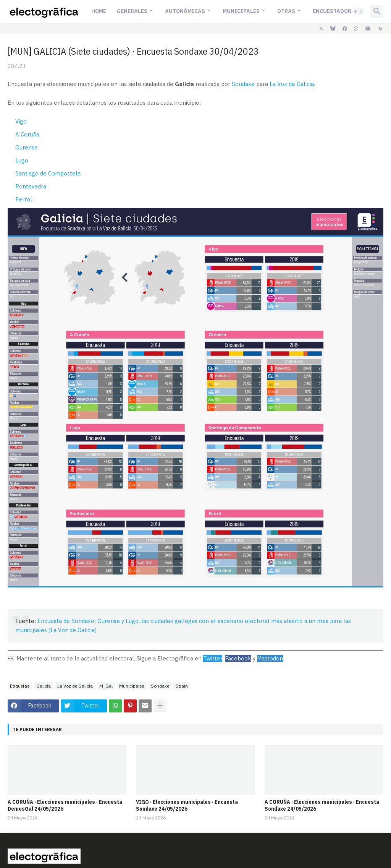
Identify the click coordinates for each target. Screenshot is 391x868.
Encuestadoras (336, 11)
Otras (286, 11)
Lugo (22, 160)
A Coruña (27, 134)
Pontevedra (31, 186)
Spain (182, 686)
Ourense (27, 147)
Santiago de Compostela (48, 173)
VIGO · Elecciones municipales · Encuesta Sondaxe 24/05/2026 (187, 805)
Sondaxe (243, 84)
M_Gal (106, 686)
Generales (132, 11)
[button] (358, 11)
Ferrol (24, 199)
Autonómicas (185, 11)
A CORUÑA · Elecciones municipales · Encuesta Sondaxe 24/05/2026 (322, 805)
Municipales (241, 11)
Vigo (21, 121)
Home (99, 11)
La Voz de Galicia (292, 84)
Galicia (44, 686)
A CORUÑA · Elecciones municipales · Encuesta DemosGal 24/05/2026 (65, 805)
